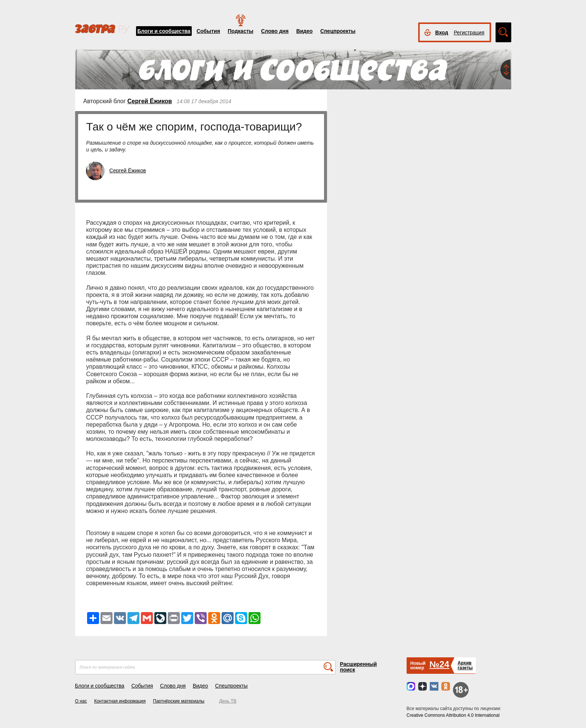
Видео (305, 31)
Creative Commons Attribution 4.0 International (453, 715)
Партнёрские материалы (179, 701)
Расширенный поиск (359, 667)
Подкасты (240, 31)
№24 (439, 664)
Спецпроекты (338, 31)
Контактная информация (120, 701)
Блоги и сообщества (164, 31)
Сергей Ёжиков (150, 101)
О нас (81, 701)
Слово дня (275, 31)
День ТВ (228, 701)
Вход (442, 33)
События (208, 31)
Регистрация (469, 33)
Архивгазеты (465, 665)
